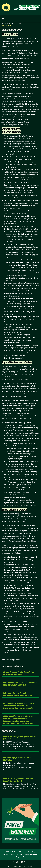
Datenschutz (30, 866)
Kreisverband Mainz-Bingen (11, 23)
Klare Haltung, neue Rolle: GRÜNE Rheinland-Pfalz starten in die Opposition (20, 684)
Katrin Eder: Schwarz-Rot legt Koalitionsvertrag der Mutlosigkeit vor (18, 694)
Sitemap (15, 866)
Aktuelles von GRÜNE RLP (12, 667)
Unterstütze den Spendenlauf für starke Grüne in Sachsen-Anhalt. (18, 780)
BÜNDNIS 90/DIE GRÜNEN (29, 6)
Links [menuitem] (26, 862)
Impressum (22, 866)
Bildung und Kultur (8, 25)
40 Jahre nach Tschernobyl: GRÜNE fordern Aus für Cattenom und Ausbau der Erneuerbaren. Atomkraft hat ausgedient (19, 706)
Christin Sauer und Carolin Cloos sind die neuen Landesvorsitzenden (19, 673)
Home (9, 866)
